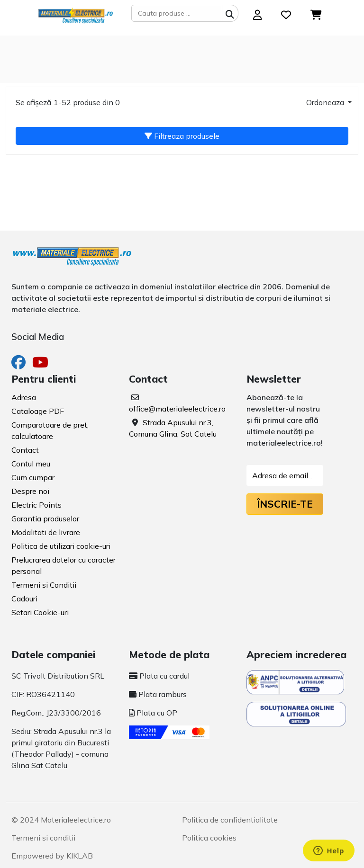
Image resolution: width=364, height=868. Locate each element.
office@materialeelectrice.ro (177, 409)
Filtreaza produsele (182, 136)
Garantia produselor (45, 519)
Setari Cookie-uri (40, 612)
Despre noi (30, 491)
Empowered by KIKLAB (52, 856)
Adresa (24, 397)
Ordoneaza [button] (326, 102)
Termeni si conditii (43, 838)
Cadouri (24, 599)
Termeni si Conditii (44, 585)
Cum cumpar (33, 477)
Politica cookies (209, 838)
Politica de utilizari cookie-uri (61, 546)
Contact (25, 450)
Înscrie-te (285, 504)
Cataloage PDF (38, 411)
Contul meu (31, 464)
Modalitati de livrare (46, 532)
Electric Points (36, 505)
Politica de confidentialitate (230, 820)
